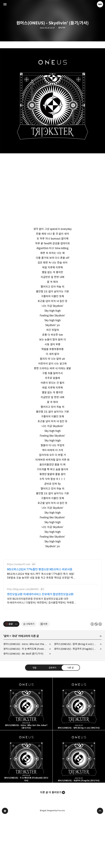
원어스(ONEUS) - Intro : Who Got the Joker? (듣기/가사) (27, 695)
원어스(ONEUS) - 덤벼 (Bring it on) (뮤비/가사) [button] (79, 755)
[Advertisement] (52, 580)
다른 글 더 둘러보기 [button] (51, 844)
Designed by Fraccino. (56, 862)
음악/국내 (62, 28)
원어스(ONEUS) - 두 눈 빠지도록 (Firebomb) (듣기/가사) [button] (26, 808)
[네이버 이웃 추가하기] (44, 675)
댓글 (34, 719)
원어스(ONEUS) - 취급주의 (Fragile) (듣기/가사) (78, 700)
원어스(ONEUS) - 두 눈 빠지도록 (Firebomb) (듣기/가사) (27, 700)
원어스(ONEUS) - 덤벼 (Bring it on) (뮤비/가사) (78, 695)
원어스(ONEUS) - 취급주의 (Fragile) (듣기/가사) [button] (79, 808)
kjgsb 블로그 (5, 862)
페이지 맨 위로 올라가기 (100, 862)
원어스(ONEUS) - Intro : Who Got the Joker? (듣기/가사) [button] (26, 755)
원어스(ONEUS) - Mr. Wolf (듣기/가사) (23, 705)
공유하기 (52, 719)
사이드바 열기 (5, 4)
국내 (14, 687)
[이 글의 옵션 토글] (17, 675)
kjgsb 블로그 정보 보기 (100, 4)
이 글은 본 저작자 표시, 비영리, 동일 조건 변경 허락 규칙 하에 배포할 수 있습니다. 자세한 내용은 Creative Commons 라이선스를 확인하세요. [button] (96, 675)
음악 (6, 687)
